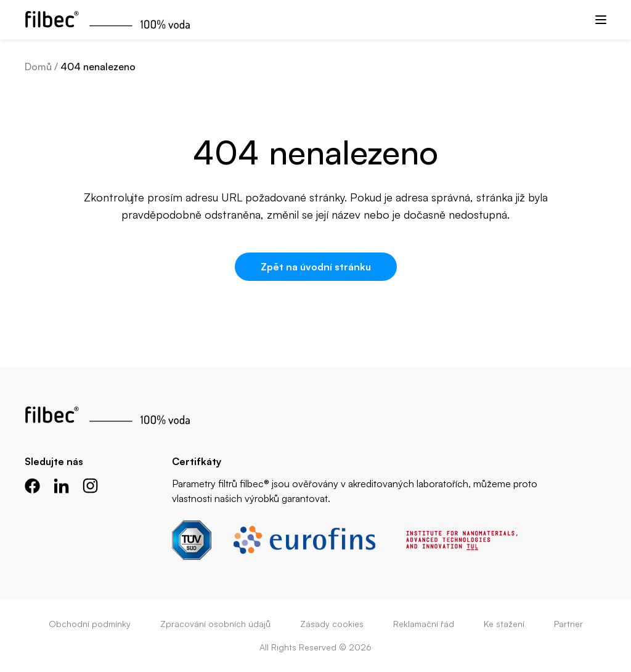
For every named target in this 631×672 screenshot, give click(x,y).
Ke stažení (504, 624)
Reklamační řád (424, 624)
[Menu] (601, 20)
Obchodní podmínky (90, 624)
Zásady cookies (332, 624)
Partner (568, 624)
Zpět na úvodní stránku (316, 267)
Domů (38, 67)
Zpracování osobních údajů (215, 624)
